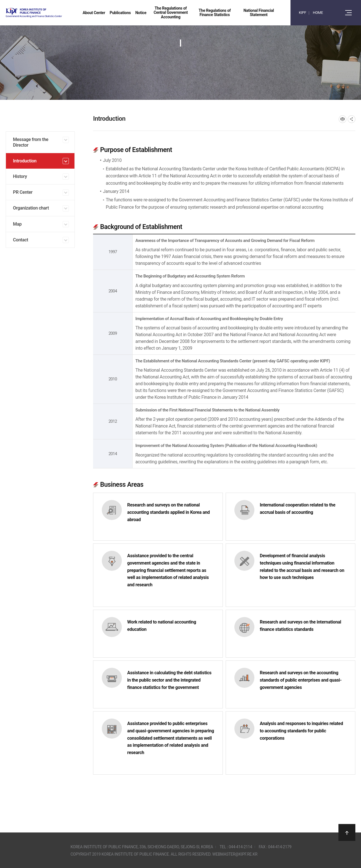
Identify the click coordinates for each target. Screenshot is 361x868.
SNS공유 (352, 119)
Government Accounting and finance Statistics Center (49, 13)
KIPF (303, 13)
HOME (318, 13)
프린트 (343, 119)
